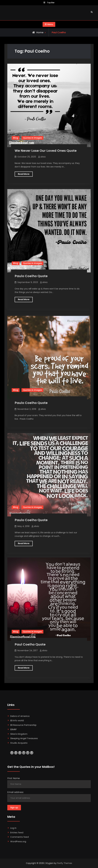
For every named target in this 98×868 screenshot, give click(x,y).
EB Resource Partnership (23, 725)
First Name (14, 778)
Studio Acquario (19, 743)
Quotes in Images (32, 138)
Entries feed (17, 832)
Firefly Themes (65, 863)
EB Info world (17, 720)
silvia (43, 157)
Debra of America (20, 716)
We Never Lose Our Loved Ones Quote (46, 151)
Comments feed (19, 837)
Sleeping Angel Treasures (24, 738)
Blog (16, 138)
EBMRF (13, 729)
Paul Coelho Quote (30, 644)
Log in (13, 828)
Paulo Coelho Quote (31, 276)
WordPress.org (18, 841)
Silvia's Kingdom (19, 734)
